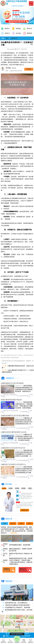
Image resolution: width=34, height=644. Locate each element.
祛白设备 (18, 33)
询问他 (29, 69)
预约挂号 (29, 28)
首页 (7, 38)
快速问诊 (25, 510)
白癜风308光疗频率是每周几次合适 (14, 432)
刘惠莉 (11, 488)
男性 (29, 523)
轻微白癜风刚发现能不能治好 (11, 400)
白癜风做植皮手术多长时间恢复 (12, 383)
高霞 (30, 488)
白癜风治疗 (14, 38)
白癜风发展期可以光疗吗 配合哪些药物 (15, 416)
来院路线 (18, 28)
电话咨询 (10, 641)
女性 (21, 523)
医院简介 (7, 28)
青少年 (13, 523)
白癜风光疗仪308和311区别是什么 (13, 464)
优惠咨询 (31, 641)
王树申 (4, 488)
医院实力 (7, 33)
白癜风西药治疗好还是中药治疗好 (13, 448)
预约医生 (24, 641)
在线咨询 (17, 639)
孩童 (5, 523)
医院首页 (3, 641)
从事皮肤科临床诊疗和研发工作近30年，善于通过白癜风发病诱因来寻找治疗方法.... (27, 496)
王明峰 (17, 488)
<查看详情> (13, 533)
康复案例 (29, 33)
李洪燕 (23, 488)
